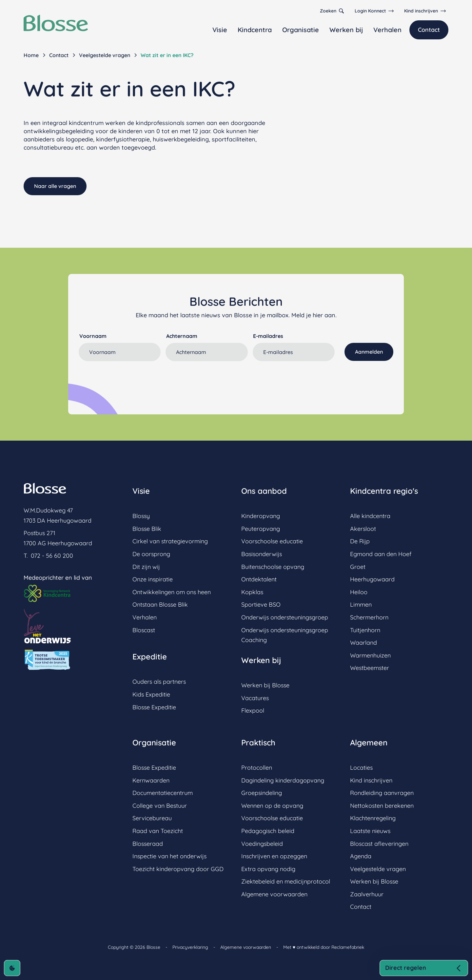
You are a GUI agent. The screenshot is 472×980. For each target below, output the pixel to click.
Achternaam (182, 336)
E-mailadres (268, 336)
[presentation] (128, 378)
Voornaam (93, 336)
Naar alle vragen (55, 186)
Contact (429, 30)
